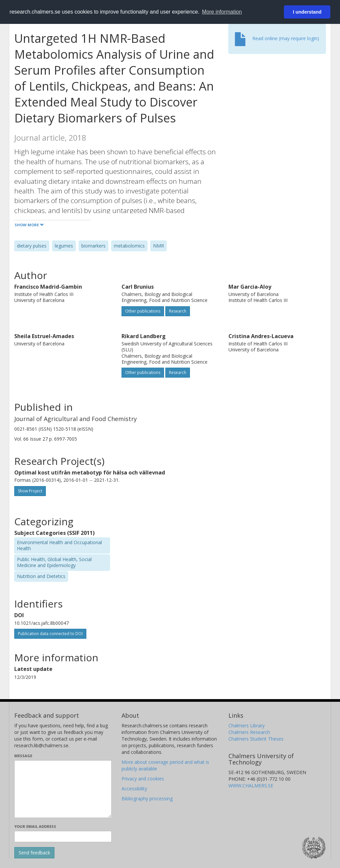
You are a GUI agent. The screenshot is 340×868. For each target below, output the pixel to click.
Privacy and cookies (143, 779)
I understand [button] (307, 12)
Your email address (35, 826)
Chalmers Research (249, 732)
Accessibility (134, 789)
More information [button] (222, 12)
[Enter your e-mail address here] (63, 836)
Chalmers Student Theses (256, 739)
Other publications (143, 311)
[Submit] (34, 853)
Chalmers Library (247, 725)
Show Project (30, 491)
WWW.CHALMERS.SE (251, 786)
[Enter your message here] (63, 789)
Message (23, 756)
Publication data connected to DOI (50, 634)
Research (178, 311)
